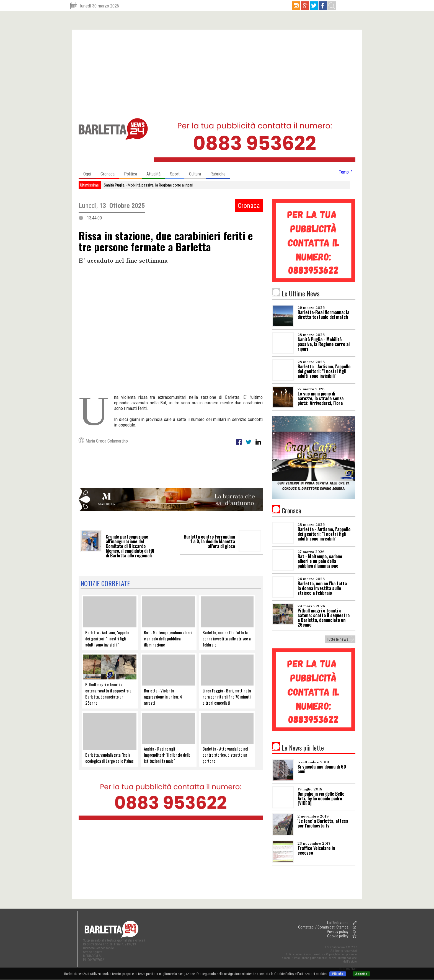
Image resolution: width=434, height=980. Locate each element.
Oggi (90, 173)
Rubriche (220, 173)
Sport (177, 173)
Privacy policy (338, 932)
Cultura (197, 173)
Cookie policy (338, 936)
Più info (338, 974)
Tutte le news (338, 639)
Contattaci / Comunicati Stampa (323, 927)
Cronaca (110, 173)
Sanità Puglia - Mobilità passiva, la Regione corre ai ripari (148, 185)
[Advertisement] (217, 71)
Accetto (361, 974)
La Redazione (338, 923)
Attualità (156, 173)
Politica (133, 173)
